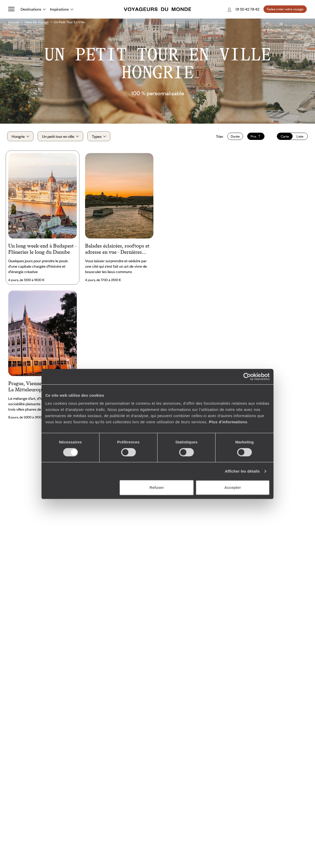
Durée (234, 137)
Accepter (233, 487)
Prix (255, 137)
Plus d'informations (228, 422)
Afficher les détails (242, 471)
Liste (299, 137)
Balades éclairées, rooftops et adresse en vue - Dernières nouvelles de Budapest (117, 251)
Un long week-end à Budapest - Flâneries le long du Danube (42, 250)
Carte (284, 137)
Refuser (157, 487)
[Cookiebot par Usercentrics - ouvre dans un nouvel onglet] (247, 377)
